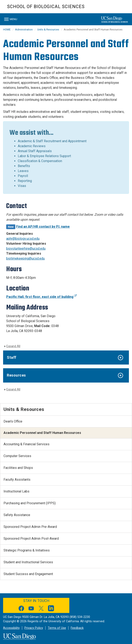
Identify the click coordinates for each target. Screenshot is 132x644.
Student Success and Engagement (28, 574)
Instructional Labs (16, 491)
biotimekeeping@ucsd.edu (25, 258)
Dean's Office (13, 421)
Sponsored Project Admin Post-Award (31, 539)
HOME (7, 29)
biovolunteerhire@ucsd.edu (26, 249)
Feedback (77, 628)
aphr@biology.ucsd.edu (23, 239)
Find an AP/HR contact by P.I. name (43, 227)
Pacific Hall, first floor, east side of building (41, 297)
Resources (16, 375)
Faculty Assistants (17, 480)
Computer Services (17, 456)
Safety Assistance (17, 515)
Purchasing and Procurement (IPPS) (30, 503)
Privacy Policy (34, 628)
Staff (12, 357)
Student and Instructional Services (28, 562)
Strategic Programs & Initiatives (27, 550)
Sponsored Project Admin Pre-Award (30, 527)
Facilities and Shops (18, 468)
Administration (24, 29)
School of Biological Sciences (46, 7)
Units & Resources (48, 29)
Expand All (13, 346)
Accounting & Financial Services (26, 444)
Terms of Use (57, 628)
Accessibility (11, 628)
